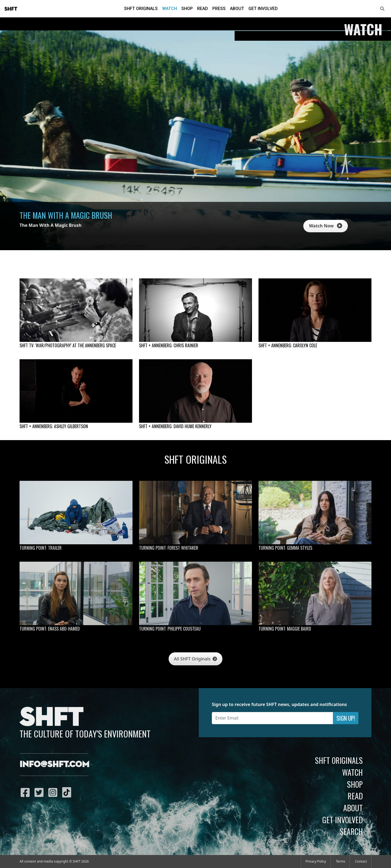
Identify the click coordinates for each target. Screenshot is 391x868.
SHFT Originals (141, 9)
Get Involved (263, 9)
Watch (170, 9)
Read (203, 9)
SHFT (11, 9)
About (237, 9)
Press (219, 9)
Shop (187, 9)
